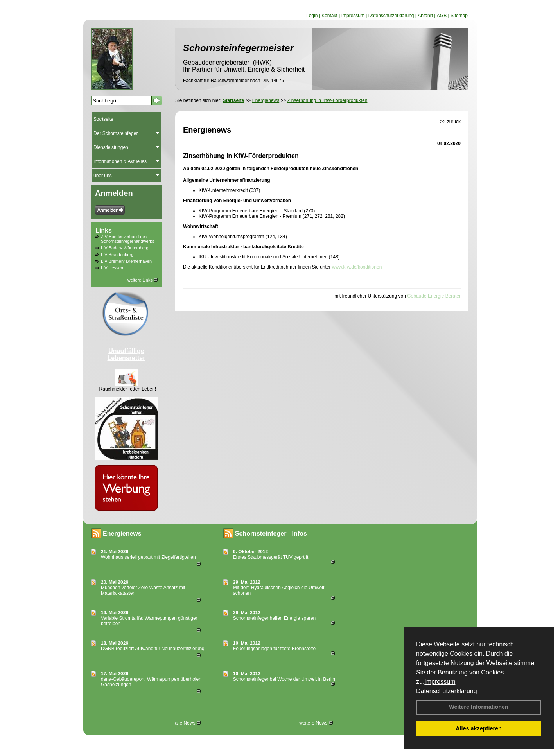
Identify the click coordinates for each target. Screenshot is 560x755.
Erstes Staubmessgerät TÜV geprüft (271, 557)
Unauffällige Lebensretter (127, 354)
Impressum (440, 682)
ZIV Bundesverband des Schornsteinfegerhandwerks (127, 239)
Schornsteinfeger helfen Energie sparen (274, 618)
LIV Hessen (112, 268)
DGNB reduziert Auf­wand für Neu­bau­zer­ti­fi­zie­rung (153, 649)
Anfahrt (425, 16)
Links (104, 230)
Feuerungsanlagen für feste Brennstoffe (274, 649)
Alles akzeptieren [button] (479, 728)
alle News (188, 723)
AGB (442, 16)
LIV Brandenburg (117, 255)
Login (312, 16)
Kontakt (329, 16)
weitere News (316, 723)
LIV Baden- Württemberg (125, 248)
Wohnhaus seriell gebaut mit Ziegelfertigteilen (148, 557)
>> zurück (450, 122)
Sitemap (459, 16)
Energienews (122, 534)
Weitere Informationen (479, 707)
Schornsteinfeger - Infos (271, 534)
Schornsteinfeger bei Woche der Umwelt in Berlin (284, 679)
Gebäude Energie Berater (434, 296)
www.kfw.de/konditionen (357, 267)
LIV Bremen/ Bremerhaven (126, 261)
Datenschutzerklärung (447, 691)
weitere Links (143, 280)
